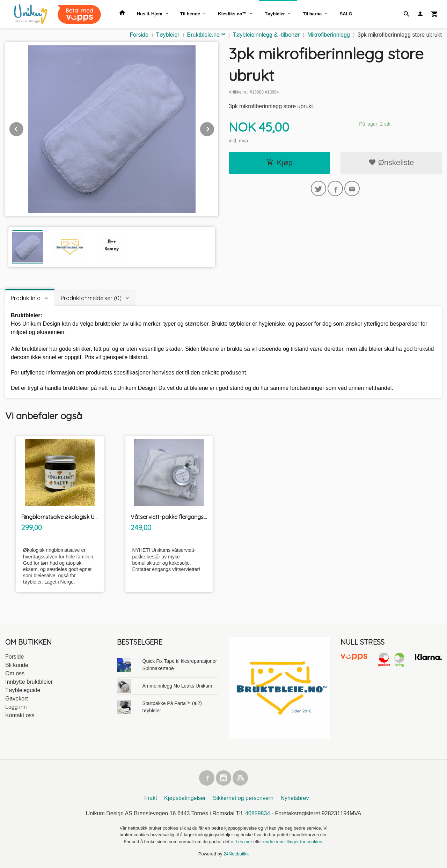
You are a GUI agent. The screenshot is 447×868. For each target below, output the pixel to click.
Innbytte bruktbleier (29, 682)
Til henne (190, 14)
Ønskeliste (391, 162)
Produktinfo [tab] (26, 298)
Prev (24, 128)
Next (214, 128)
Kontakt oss (20, 715)
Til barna (312, 14)
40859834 (258, 813)
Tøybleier (275, 14)
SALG (346, 14)
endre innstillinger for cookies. (293, 842)
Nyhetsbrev (295, 798)
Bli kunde (17, 665)
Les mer (245, 842)
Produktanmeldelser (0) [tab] (91, 298)
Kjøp (279, 162)
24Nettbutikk (236, 854)
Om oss (15, 673)
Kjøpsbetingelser (185, 798)
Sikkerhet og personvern (243, 798)
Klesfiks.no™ (232, 14)
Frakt (151, 798)
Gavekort (17, 699)
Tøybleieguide (23, 690)
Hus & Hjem (150, 14)
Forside (139, 35)
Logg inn (16, 707)
